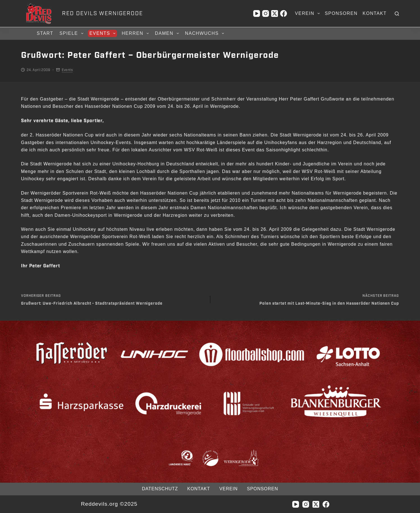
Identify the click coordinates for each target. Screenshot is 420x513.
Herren (136, 33)
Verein (309, 13)
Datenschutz (160, 489)
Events (103, 33)
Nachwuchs (205, 33)
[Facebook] (284, 13)
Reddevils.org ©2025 (109, 504)
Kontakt (375, 13)
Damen (168, 33)
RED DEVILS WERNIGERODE (102, 13)
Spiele (72, 33)
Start (45, 33)
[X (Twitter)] (275, 13)
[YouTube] (257, 13)
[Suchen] (397, 14)
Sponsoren (341, 13)
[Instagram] (266, 13)
